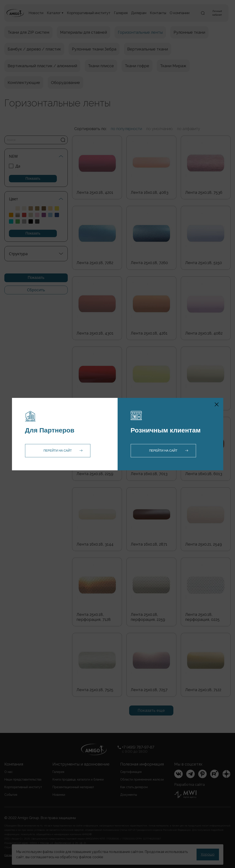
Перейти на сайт (58, 451)
